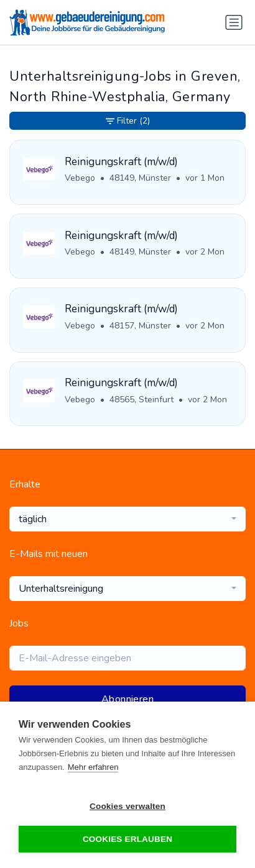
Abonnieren (127, 699)
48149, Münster (140, 178)
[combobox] (127, 519)
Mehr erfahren (93, 767)
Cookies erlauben (127, 839)
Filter (128, 121)
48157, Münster (140, 326)
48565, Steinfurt (141, 400)
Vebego (80, 178)
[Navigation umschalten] (234, 22)
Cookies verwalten (127, 806)
